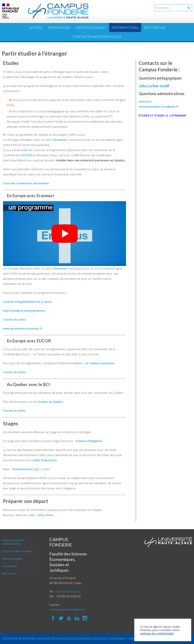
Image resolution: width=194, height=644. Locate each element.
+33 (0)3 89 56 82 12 (68, 592)
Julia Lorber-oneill (154, 86)
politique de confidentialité (157, 633)
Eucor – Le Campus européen (94, 363)
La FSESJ (36, 28)
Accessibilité (9, 566)
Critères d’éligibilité (89, 441)
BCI (77, 155)
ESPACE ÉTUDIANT (91, 28)
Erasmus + (62, 140)
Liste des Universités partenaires (26, 183)
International (125, 28)
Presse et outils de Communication (13, 542)
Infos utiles (46, 515)
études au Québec (51, 402)
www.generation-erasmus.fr (23, 328)
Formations (59, 28)
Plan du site (9, 573)
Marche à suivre (41, 302)
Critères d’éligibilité (16, 302)
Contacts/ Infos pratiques (97, 37)
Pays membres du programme (24, 311)
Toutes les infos (14, 319)
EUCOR (27, 155)
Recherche (155, 28)
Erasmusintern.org (25, 469)
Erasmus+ (61, 268)
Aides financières (44, 460)
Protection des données (17, 551)
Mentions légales (12, 559)
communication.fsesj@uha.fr (67, 610)
